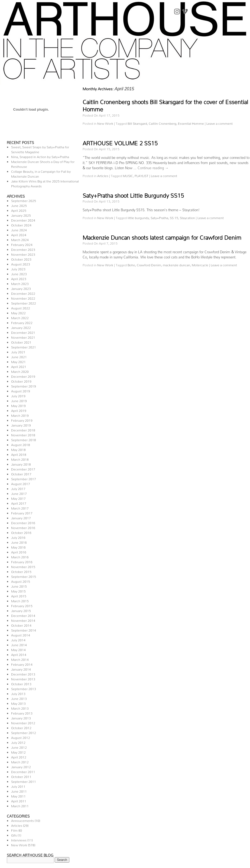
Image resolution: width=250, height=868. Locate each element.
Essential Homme (191, 123)
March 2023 (20, 283)
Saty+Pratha (159, 217)
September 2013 (24, 688)
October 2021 (21, 342)
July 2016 (18, 537)
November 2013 (23, 678)
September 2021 (24, 346)
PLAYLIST (142, 175)
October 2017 (21, 473)
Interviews (19, 839)
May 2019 (18, 405)
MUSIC (128, 175)
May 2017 (18, 498)
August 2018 (21, 444)
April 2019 (19, 410)
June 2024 (19, 229)
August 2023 (21, 263)
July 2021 (18, 351)
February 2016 (22, 561)
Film (14, 830)
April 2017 (19, 503)
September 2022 (24, 302)
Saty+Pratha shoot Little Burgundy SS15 (133, 194)
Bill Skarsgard (137, 123)
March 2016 (20, 556)
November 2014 (23, 620)
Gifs (14, 835)
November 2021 (23, 337)
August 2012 (21, 737)
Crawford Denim (149, 264)
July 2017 (18, 488)
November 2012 (23, 722)
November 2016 (23, 527)
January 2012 (21, 766)
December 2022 (23, 293)
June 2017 (19, 493)
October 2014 (21, 625)
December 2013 (23, 673)
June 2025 (19, 205)
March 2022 (20, 317)
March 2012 (20, 761)
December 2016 (23, 522)
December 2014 (23, 615)
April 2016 (19, 551)
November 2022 (23, 298)
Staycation (187, 217)
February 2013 (22, 712)
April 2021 (19, 366)
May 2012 (18, 752)
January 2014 (21, 669)
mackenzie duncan (176, 264)
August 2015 (21, 581)
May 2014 (18, 649)
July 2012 (18, 742)
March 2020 (20, 371)
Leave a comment (220, 123)
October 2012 (21, 727)
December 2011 (23, 771)
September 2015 (24, 576)
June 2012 (19, 747)
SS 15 (174, 217)
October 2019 (21, 381)
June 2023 (19, 273)
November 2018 (23, 434)
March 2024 (20, 239)
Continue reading (153, 167)
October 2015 (21, 571)
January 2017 (21, 517)
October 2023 (21, 259)
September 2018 (24, 439)
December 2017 (23, 468)
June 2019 (19, 400)
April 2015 (19, 595)
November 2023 (23, 254)
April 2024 (19, 234)
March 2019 (20, 415)
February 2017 (22, 512)
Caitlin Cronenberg (163, 123)
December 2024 (23, 220)
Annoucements (22, 820)
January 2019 (21, 425)
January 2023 (21, 288)
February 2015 (22, 605)
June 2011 (19, 791)
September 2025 (24, 200)
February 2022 (22, 322)
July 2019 (18, 395)
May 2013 (18, 703)
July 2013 (18, 693)
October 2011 (21, 776)
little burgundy (138, 217)
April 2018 (19, 454)
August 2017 (21, 483)
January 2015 (21, 610)
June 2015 (19, 586)
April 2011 (19, 800)
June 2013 (19, 698)
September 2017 (24, 478)
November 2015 (23, 566)
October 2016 (21, 532)
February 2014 (22, 664)
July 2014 (18, 639)
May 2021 (18, 361)
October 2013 (21, 683)
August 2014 (21, 634)
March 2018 (20, 459)
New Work (19, 844)
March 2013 (20, 708)
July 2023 (18, 268)
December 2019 (23, 376)
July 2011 (18, 786)
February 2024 (22, 244)
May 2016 (18, 547)
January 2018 (21, 464)
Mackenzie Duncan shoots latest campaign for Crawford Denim (162, 236)
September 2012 (24, 732)
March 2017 (20, 507)
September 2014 (24, 630)
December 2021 (23, 332)
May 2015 (18, 590)
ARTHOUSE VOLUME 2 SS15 (120, 142)
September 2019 (24, 385)
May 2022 (18, 312)
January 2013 (21, 717)
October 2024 (21, 224)
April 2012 (19, 756)
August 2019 (21, 390)
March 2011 (20, 805)
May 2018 (18, 449)
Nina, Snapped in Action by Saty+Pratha (40, 156)
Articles (17, 825)
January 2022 (21, 327)
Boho (131, 264)
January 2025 (21, 215)
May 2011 (18, 795)
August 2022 (21, 307)
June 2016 (19, 542)
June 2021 (19, 356)
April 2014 (19, 654)
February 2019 (22, 420)
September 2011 (24, 781)
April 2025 (19, 210)
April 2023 (19, 278)
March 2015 (20, 600)
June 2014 (19, 644)
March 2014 (20, 659)
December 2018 (23, 429)
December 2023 (23, 249)
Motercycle (200, 264)
